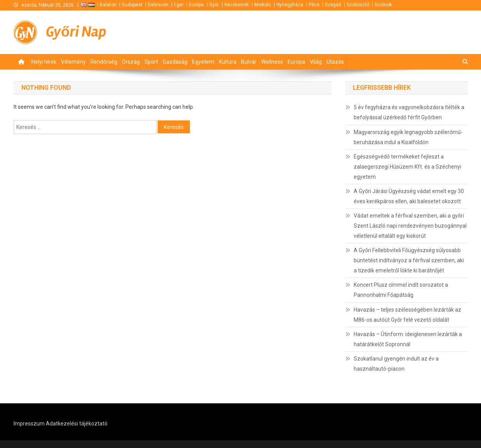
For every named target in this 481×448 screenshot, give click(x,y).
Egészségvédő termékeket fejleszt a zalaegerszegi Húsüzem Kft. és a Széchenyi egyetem (407, 167)
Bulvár (249, 62)
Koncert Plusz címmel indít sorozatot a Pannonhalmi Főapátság (401, 290)
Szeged (333, 5)
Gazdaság (175, 62)
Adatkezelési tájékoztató (77, 424)
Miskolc (263, 5)
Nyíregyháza (290, 5)
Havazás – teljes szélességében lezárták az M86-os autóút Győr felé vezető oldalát (407, 315)
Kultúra (228, 62)
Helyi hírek (44, 62)
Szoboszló (358, 5)
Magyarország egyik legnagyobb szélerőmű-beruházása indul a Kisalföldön (408, 137)
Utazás (335, 62)
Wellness (272, 62)
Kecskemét (237, 5)
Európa (196, 5)
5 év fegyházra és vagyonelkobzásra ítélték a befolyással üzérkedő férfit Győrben (409, 112)
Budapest (132, 5)
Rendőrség (104, 62)
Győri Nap (76, 32)
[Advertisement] (375, 31)
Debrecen (158, 5)
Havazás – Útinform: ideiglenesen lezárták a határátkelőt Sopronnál (408, 339)
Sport (151, 62)
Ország (131, 62)
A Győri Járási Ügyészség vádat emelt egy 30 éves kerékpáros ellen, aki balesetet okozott (409, 196)
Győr (214, 5)
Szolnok (383, 5)
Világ (316, 62)
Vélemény (73, 62)
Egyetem (203, 62)
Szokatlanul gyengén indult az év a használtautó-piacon (396, 364)
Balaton (108, 5)
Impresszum (29, 424)
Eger (179, 5)
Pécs (314, 5)
